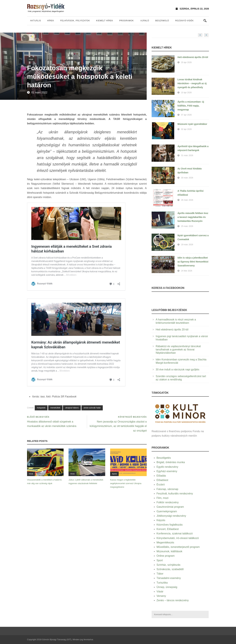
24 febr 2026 (187, 271)
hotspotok (41, 408)
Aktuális (36, 21)
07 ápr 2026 (186, 115)
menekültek (55, 408)
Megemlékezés (165, 543)
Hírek (51, 21)
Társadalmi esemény (169, 578)
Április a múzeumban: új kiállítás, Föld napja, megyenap (191, 106)
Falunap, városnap (167, 489)
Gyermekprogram (167, 511)
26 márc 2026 (187, 200)
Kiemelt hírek (104, 21)
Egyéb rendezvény (167, 467)
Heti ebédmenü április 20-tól (193, 57)
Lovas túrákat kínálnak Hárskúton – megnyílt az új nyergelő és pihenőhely (192, 83)
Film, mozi (162, 498)
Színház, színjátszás (168, 565)
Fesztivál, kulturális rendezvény (175, 494)
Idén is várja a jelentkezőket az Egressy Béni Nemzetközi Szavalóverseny (193, 262)
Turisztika (162, 583)
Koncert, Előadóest (168, 529)
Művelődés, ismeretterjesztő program (178, 547)
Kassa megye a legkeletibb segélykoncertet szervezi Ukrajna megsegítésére (126, 483)
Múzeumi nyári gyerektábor (192, 124)
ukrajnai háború (72, 408)
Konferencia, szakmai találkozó (175, 533)
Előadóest (162, 480)
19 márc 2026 (187, 245)
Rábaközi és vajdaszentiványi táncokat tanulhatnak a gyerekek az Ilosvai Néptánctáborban (178, 350)
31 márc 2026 (187, 155)
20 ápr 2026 (186, 62)
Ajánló (145, 21)
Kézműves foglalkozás (170, 525)
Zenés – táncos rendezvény (173, 600)
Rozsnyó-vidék (184, 21)
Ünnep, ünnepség (167, 587)
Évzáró (161, 485)
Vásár (160, 591)
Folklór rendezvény (168, 502)
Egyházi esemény (167, 471)
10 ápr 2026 (186, 93)
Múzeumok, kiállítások (169, 551)
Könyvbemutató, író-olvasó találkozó (178, 538)
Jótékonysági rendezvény (171, 516)
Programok (127, 21)
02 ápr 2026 (186, 129)
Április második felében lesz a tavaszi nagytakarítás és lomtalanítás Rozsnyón (193, 217)
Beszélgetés (164, 458)
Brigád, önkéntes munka (171, 462)
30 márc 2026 (187, 178)
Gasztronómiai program (170, 507)
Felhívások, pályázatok (75, 21)
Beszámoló (162, 21)
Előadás (161, 476)
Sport (160, 560)
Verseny (161, 596)
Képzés (161, 520)
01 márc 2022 (39, 92)
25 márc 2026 (187, 226)
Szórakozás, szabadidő (170, 569)
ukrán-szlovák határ (92, 408)
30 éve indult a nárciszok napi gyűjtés (177, 370)
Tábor (160, 574)
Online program (166, 556)
